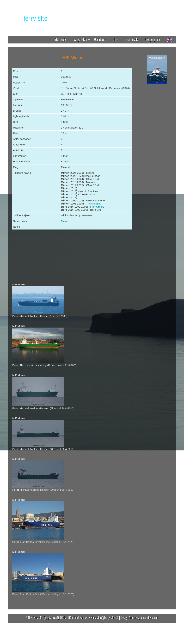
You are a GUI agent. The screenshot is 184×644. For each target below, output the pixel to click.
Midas (65, 221)
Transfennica (94, 204)
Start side (60, 39)
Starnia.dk (132, 39)
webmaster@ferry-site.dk (103, 618)
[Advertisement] (157, 138)
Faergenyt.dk (152, 39)
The (29, 18)
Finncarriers (97, 207)
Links (116, 39)
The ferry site (35, 618)
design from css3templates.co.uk (139, 618)
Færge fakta (81, 39)
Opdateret (100, 39)
